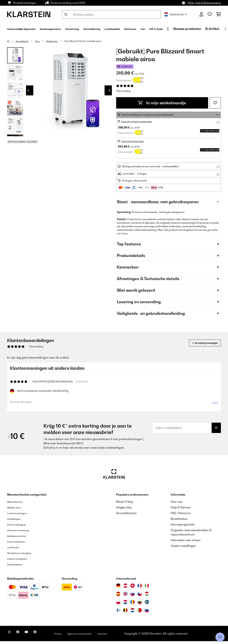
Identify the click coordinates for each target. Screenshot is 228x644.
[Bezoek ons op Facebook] (22, 637)
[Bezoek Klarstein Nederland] (133, 613)
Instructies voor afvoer (186, 543)
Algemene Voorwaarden (98, 636)
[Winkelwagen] (218, 14)
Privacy (71, 636)
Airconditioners (126, 516)
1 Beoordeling (123, 91)
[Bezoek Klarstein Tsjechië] (140, 597)
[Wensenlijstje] (210, 14)
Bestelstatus (179, 522)
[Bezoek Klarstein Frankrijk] (140, 588)
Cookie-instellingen (183, 549)
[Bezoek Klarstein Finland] (118, 613)
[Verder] (225, 29)
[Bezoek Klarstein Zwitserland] (133, 588)
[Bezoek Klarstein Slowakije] (133, 597)
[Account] (201, 14)
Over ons (177, 504)
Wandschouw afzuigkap (23, 556)
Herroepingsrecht (183, 527)
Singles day (124, 510)
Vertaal (213, 404)
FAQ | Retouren (181, 516)
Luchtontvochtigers (20, 516)
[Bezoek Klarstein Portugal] (140, 613)
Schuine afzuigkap (20, 527)
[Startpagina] (12, 41)
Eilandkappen (16, 522)
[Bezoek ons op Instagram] (11, 637)
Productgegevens (124, 80)
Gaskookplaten (17, 567)
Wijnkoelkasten (17, 504)
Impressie (126, 636)
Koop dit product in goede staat (140, 121)
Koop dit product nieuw (135, 141)
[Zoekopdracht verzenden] (66, 14)
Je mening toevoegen (200, 343)
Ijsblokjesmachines (20, 539)
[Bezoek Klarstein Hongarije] (147, 597)
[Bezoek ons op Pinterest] (45, 637)
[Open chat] (220, 637)
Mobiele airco (60, 41)
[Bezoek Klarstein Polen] (118, 605)
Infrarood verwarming (22, 533)
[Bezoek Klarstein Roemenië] (133, 605)
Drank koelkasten (19, 544)
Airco (43, 41)
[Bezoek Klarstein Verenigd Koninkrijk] (125, 597)
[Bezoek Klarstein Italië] (147, 588)
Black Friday (125, 504)
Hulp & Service (181, 510)
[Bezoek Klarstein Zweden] (147, 605)
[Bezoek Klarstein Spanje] (118, 597)
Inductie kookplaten (20, 561)
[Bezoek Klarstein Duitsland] (118, 588)
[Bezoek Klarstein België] (125, 613)
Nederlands (175, 14)
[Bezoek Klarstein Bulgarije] (140, 605)
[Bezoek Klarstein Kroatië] (125, 605)
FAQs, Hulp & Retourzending (204, 3)
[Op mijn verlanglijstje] (215, 103)
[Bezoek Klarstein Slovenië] (147, 613)
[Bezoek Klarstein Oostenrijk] (125, 588)
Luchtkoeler (15, 550)
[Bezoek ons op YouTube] (33, 637)
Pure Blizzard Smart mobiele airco (93, 41)
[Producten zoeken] (111, 14)
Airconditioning (25, 41)
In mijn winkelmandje (162, 103)
